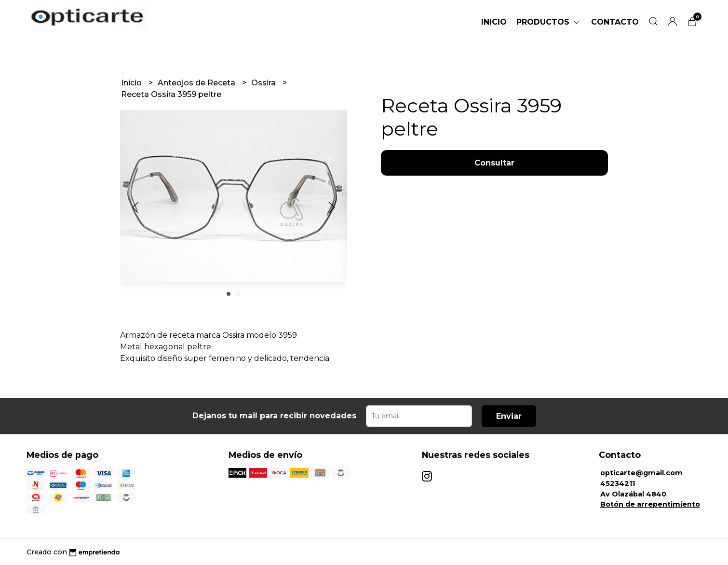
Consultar (494, 163)
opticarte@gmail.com (641, 473)
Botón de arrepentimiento (650, 504)
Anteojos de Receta (197, 83)
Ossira (264, 83)
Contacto (615, 22)
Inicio (494, 22)
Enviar (509, 416)
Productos (549, 22)
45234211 (618, 483)
